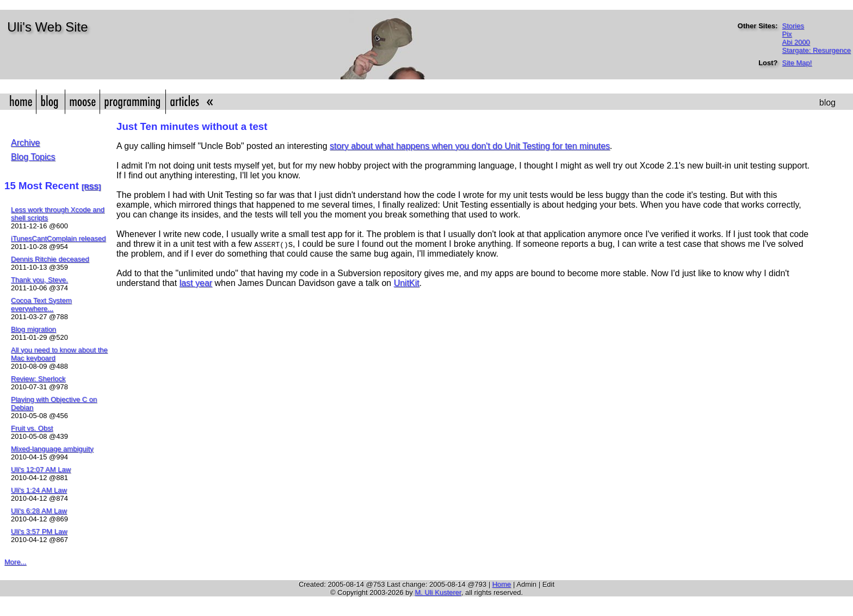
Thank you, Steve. (39, 280)
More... (15, 562)
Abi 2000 (796, 42)
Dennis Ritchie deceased (50, 259)
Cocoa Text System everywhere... (41, 304)
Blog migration (33, 329)
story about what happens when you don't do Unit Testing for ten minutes (470, 146)
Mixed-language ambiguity (52, 449)
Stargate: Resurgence (817, 50)
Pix (787, 34)
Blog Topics (33, 157)
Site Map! (797, 63)
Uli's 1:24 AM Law (39, 490)
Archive (25, 143)
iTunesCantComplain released (58, 238)
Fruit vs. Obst (32, 428)
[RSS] (91, 187)
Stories (793, 26)
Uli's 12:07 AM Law (41, 469)
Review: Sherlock (38, 379)
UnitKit (407, 283)
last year (196, 283)
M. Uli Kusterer (438, 592)
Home (502, 584)
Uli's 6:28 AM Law (39, 511)
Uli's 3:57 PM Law (39, 531)
